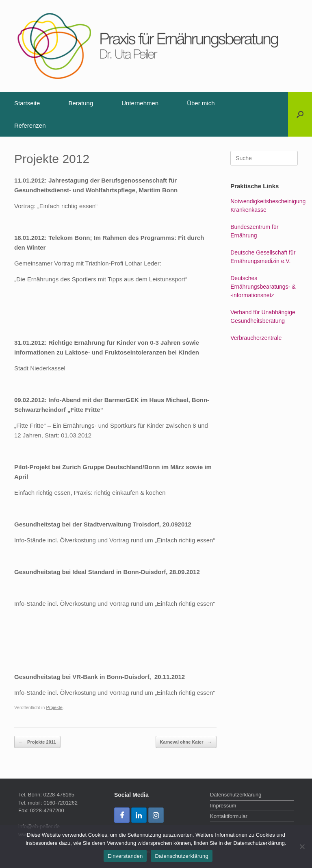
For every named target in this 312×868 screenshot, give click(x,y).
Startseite (27, 103)
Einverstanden (125, 856)
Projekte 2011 (37, 742)
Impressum (223, 806)
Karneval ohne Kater (186, 742)
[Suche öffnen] (300, 114)
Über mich (201, 103)
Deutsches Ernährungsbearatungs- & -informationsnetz (263, 287)
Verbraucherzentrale (256, 338)
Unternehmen (140, 103)
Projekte (54, 707)
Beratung (81, 103)
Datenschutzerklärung (236, 795)
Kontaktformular (229, 816)
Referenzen (30, 125)
